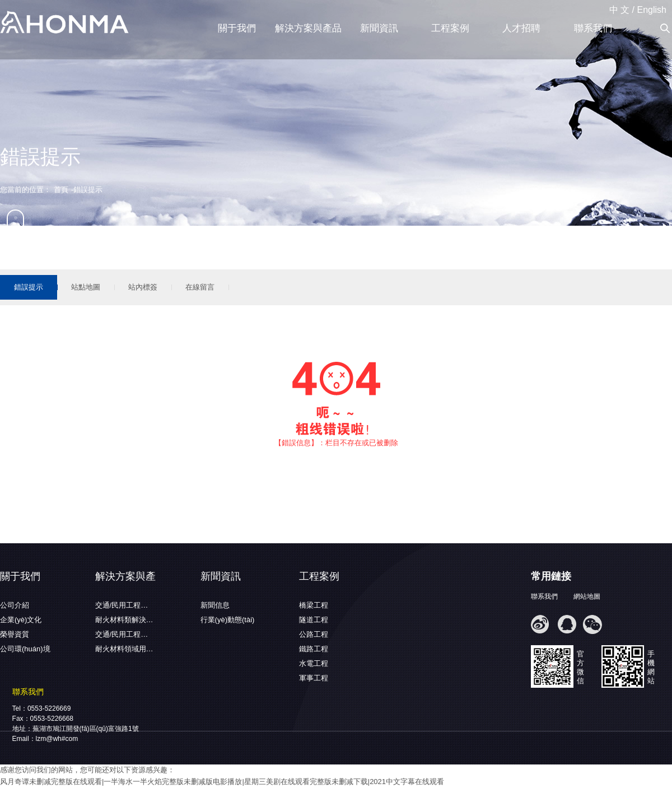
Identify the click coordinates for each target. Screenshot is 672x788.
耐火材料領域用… (124, 649)
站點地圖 (86, 287)
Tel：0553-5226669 (42, 708)
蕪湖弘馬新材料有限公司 (64, 23)
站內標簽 (143, 287)
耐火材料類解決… (124, 620)
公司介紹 (15, 605)
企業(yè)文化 (21, 620)
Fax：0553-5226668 (43, 719)
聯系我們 (593, 28)
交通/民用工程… (122, 605)
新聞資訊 (379, 28)
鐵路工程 (314, 649)
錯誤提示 (29, 287)
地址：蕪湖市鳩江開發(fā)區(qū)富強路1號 (76, 729)
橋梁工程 (314, 605)
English (652, 10)
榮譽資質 (15, 634)
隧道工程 (314, 620)
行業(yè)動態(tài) (228, 620)
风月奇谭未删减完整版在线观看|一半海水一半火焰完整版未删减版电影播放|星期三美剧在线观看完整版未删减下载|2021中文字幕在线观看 (222, 782)
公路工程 (314, 634)
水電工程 (314, 663)
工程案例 (450, 28)
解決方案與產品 (308, 28)
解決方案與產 (125, 576)
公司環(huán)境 (25, 649)
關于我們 (237, 28)
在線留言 (200, 287)
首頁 (61, 190)
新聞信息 (215, 605)
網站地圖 (587, 596)
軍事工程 (314, 678)
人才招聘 (521, 28)
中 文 (619, 10)
